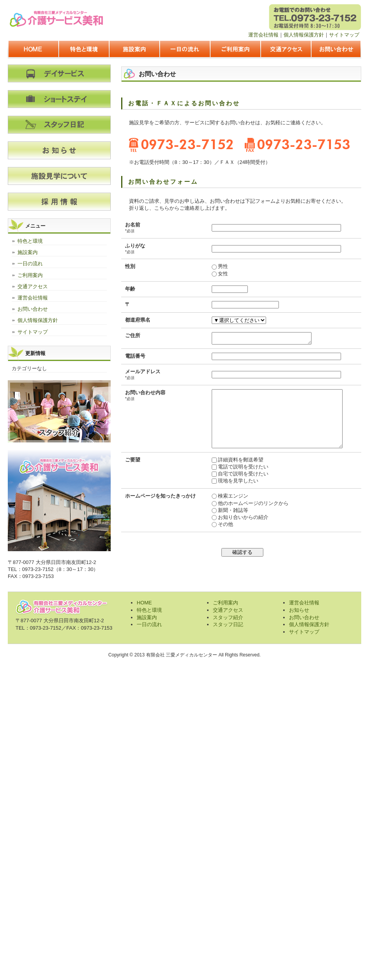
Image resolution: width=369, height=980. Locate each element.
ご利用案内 (235, 50)
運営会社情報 (263, 35)
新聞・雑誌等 (224, 524)
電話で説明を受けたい (234, 481)
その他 (217, 538)
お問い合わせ (336, 50)
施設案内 (134, 50)
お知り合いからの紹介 (234, 531)
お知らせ (299, 610)
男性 (214, 266)
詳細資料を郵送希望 (232, 474)
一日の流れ (184, 50)
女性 (214, 274)
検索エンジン (224, 510)
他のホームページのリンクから (244, 517)
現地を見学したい (229, 495)
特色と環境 (84, 50)
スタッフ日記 (228, 624)
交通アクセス (285, 50)
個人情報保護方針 (304, 35)
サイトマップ (344, 35)
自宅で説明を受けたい (234, 488)
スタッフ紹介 (228, 617)
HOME (33, 50)
